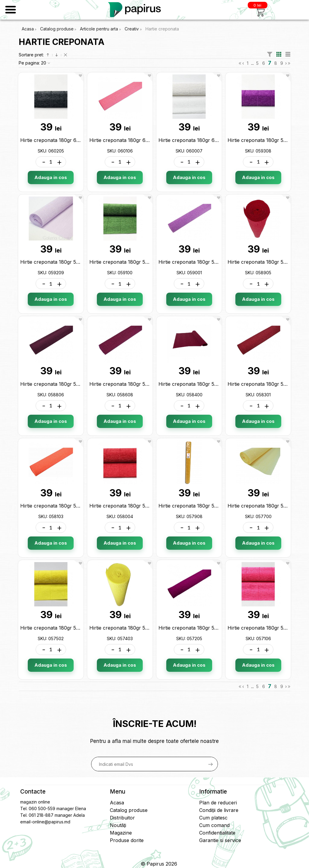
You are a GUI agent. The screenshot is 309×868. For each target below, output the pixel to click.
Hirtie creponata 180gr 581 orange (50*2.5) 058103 (79, 506)
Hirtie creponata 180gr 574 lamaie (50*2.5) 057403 (148, 628)
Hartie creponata (162, 29)
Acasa (28, 29)
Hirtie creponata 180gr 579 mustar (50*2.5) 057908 (218, 506)
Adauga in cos (51, 177)
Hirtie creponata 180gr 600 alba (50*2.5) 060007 (215, 140)
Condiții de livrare (219, 810)
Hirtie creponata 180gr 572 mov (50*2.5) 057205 (215, 628)
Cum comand (214, 825)
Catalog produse (57, 29)
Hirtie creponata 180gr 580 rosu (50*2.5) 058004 (147, 506)
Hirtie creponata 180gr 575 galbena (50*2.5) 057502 (81, 628)
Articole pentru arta (100, 29)
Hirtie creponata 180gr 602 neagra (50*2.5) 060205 (80, 140)
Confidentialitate (217, 833)
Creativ (132, 29)
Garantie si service (220, 840)
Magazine (121, 833)
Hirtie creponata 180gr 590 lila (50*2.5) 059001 (213, 262)
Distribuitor (122, 818)
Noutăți (118, 825)
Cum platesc (213, 818)
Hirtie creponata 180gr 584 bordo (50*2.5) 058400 (217, 384)
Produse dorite (127, 840)
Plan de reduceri (218, 803)
